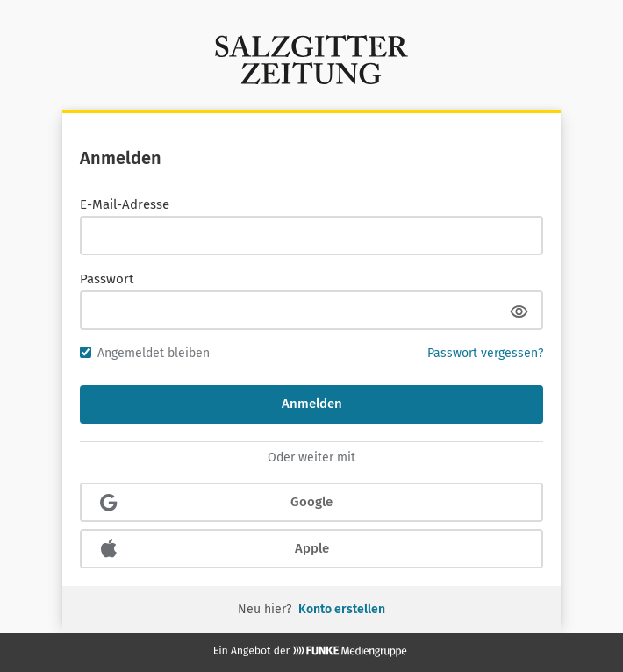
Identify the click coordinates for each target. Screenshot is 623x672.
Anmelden (312, 404)
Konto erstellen (342, 609)
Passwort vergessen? (485, 353)
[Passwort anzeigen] (518, 311)
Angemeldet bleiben (145, 353)
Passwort (107, 279)
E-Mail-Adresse (125, 204)
